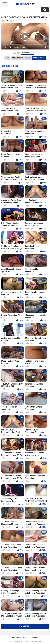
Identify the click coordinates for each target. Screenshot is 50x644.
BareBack (25, 4)
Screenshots (17, 58)
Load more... (25, 626)
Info (7, 58)
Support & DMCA (19, 638)
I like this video (15, 53)
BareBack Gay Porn (22, 642)
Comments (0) (39, 58)
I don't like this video (18, 53)
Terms (35, 638)
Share (28, 58)
